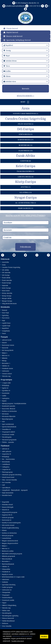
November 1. (6, 363)
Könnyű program (8, 536)
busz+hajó (5, 313)
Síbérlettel (6, 579)
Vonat (4, 333)
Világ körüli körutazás (9, 303)
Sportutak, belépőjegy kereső (18, 40)
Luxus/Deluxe (7, 538)
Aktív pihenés (7, 451)
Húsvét (4, 343)
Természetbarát (7, 598)
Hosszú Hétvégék (8, 507)
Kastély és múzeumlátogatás (11, 523)
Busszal (5, 310)
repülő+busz (6, 323)
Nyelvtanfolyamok (8, 564)
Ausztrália (5, 262)
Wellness (5, 623)
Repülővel (5, 328)
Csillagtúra (6, 467)
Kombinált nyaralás (9, 406)
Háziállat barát (7, 495)
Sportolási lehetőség (9, 585)
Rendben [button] (44, 637)
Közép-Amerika (7, 293)
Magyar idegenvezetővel (10, 543)
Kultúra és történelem (9, 411)
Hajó (4, 320)
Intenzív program (8, 517)
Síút (3, 422)
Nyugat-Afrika (7, 298)
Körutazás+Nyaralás (9, 416)
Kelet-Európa (6, 288)
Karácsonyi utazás (8, 345)
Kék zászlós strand (8, 525)
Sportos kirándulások (9, 427)
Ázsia (4, 265)
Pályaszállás (6, 569)
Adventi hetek (7, 340)
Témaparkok (6, 592)
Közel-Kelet (6, 291)
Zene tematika (7, 626)
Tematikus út (6, 429)
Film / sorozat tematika (9, 480)
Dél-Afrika (5, 270)
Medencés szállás (8, 551)
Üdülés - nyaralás (8, 442)
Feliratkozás (25, 247)
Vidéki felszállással (8, 621)
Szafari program (7, 587)
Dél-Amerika (6, 272)
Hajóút (4, 401)
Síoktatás (5, 582)
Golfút (4, 396)
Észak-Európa (7, 283)
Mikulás (5, 358)
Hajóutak (5, 285)
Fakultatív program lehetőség (12, 475)
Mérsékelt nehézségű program (12, 554)
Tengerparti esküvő (8, 432)
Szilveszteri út (7, 590)
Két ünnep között (8, 350)
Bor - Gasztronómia (8, 459)
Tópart (4, 603)
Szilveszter (6, 371)
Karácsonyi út (7, 520)
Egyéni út (5, 388)
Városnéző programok (9, 440)
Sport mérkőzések (8, 424)
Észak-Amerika (7, 280)
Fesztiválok (6, 393)
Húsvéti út (6, 510)
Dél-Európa (6, 275)
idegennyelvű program (10, 512)
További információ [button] (18, 641)
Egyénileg (5, 315)
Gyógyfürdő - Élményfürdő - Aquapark (15, 490)
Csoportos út (6, 469)
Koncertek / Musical (9, 409)
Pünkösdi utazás (8, 368)
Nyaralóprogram (8, 419)
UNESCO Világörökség (9, 605)
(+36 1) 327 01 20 (33, 6)
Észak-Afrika (6, 278)
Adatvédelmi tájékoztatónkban (22, 636)
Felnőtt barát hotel (8, 477)
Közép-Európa (7, 296)
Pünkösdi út (6, 572)
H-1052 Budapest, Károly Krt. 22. (26, 3)
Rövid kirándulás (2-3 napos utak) (13, 577)
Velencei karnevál (8, 618)
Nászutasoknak (7, 559)
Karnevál (5, 348)
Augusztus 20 (7, 454)
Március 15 (6, 548)
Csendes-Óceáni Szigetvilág (11, 267)
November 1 (6, 561)
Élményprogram (7, 472)
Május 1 (5, 546)
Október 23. (6, 366)
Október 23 (6, 567)
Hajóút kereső (12, 32)
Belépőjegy (6, 385)
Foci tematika (6, 482)
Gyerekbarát (6, 488)
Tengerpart (6, 595)
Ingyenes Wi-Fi (7, 515)
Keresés (26, 89)
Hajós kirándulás (8, 493)
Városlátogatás (7, 437)
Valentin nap (6, 376)
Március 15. (6, 355)
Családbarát (6, 464)
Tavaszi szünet (7, 374)
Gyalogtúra (6, 398)
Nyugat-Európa (7, 301)
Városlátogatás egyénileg (10, 616)
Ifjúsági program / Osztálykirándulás (14, 403)
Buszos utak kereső (14, 36)
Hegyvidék (6, 502)
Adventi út (6, 449)
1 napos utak (6, 383)
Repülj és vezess (7, 574)
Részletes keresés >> (26, 96)
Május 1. (5, 353)
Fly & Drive (6, 318)
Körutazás (5, 414)
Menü (25, 102)
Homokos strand (7, 504)
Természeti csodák (8, 434)
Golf (3, 485)
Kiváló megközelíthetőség (10, 528)
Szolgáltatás (6, 331)
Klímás (4, 530)
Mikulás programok (8, 556)
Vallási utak (6, 610)
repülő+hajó (6, 326)
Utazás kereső (12, 28)
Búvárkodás (6, 462)
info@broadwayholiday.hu (13, 6)
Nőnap (4, 361)
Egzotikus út (6, 391)
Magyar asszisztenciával (10, 541)
